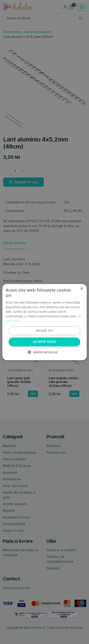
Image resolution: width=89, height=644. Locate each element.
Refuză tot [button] (44, 331)
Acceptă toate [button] (45, 342)
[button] (44, 352)
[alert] (44, 322)
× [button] (82, 289)
